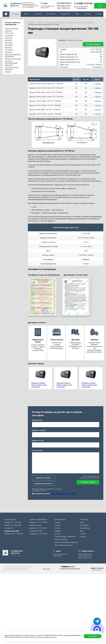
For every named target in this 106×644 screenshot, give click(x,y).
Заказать (98, 84)
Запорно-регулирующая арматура (11, 63)
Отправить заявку (88, 482)
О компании (37, 14)
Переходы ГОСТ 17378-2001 (14, 534)
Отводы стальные (10, 519)
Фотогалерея (51, 14)
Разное (8, 72)
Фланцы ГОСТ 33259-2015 (38, 528)
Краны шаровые (12, 28)
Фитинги (8, 52)
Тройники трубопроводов (38, 519)
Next (105, 378)
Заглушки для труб (36, 531)
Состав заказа (37, 450)
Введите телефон (39, 430)
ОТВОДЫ (8, 31)
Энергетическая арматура (11, 68)
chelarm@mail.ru (82, 8)
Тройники (9, 36)
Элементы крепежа (13, 59)
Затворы (8, 40)
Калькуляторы (65, 14)
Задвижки (9, 45)
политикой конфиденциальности (46, 637)
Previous (26, 378)
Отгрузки (87, 14)
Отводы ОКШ (9, 528)
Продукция (15, 14)
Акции (77, 14)
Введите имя (37, 420)
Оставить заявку (93, 44)
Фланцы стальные (35, 525)
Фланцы (8, 47)
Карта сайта (46, 569)
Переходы (9, 33)
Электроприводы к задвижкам (13, 55)
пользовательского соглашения (63, 494)
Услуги (26, 14)
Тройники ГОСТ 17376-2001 (39, 522)
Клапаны (8, 38)
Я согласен (93, 636)
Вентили (8, 43)
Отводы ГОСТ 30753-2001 (13, 525)
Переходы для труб (12, 531)
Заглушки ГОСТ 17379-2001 (39, 534)
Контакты (99, 14)
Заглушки (9, 50)
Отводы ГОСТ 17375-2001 (13, 522)
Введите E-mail (38, 440)
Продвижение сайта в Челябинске (70, 569)
